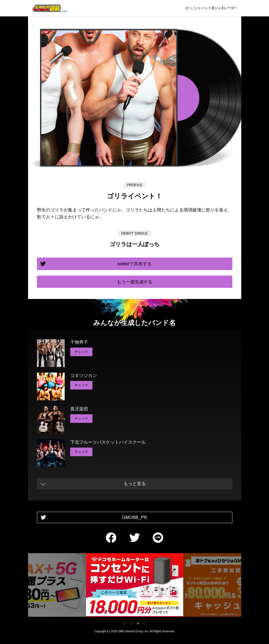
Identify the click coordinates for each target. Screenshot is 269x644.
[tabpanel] (135, 586)
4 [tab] (145, 623)
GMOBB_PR (134, 517)
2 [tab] (131, 623)
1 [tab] (125, 623)
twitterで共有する (134, 264)
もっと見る (135, 484)
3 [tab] (138, 623)
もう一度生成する (135, 282)
